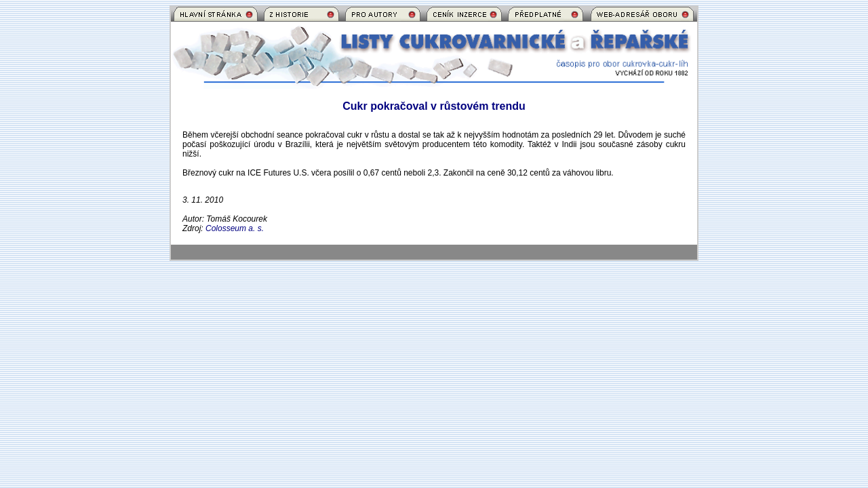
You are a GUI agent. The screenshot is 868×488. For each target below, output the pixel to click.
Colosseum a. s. (235, 228)
